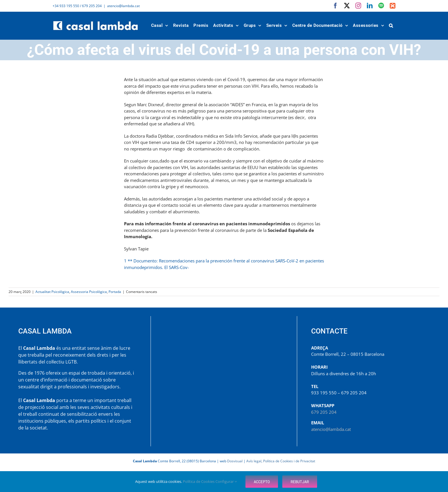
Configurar (226, 481)
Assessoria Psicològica (89, 292)
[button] (391, 26)
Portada (115, 292)
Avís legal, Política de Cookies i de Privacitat (281, 461)
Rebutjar (300, 482)
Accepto (262, 482)
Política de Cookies (199, 481)
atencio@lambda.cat (123, 6)
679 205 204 (324, 412)
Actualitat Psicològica (52, 292)
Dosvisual (235, 461)
